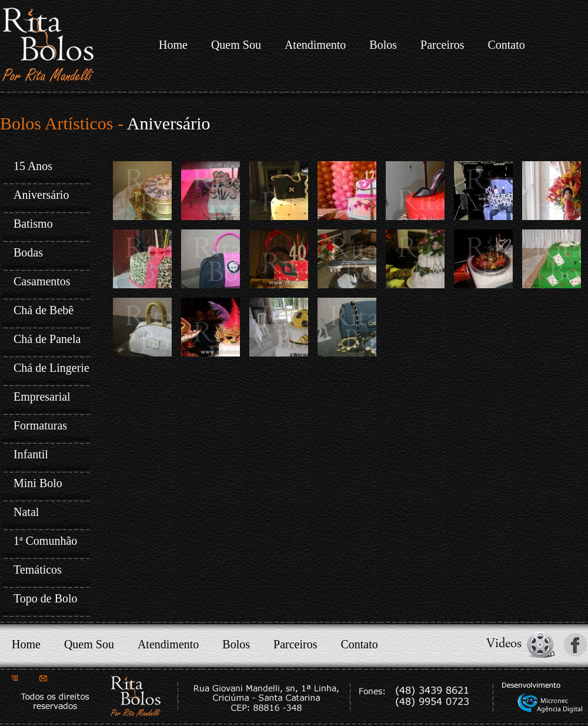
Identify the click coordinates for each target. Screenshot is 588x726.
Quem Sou (236, 45)
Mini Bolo (38, 483)
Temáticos (38, 570)
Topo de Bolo (46, 598)
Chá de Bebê (44, 310)
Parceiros (442, 45)
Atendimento (315, 45)
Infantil (31, 454)
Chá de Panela (47, 339)
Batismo (33, 224)
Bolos (383, 45)
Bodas (28, 252)
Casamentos (42, 281)
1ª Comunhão (45, 541)
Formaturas (40, 425)
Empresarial (42, 397)
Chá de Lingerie (51, 368)
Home (173, 45)
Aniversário (41, 195)
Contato (506, 45)
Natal (26, 512)
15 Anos (33, 166)
